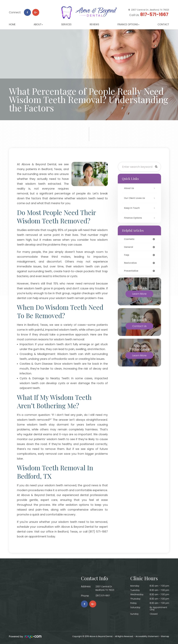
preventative (132, 272)
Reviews (94, 24)
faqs (127, 256)
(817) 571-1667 (104, 596)
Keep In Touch (133, 208)
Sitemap (165, 636)
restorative (131, 264)
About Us (129, 188)
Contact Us (139, 327)
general (129, 248)
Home (12, 24)
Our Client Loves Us (136, 198)
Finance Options (134, 218)
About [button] (38, 24)
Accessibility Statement (147, 636)
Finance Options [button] (128, 24)
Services (66, 24)
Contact (163, 24)
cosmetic (130, 239)
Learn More (139, 295)
